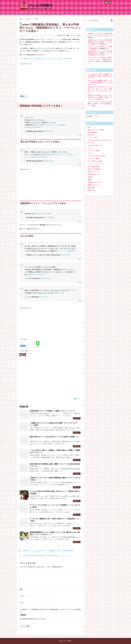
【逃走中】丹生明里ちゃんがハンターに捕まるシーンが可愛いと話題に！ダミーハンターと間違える (100, 97)
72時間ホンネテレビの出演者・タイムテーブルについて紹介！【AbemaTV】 (48, 59)
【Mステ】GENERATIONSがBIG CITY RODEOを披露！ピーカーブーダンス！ (46, 556)
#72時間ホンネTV (44, 125)
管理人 (78, 399)
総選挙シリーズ (93, 185)
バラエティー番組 (75, 36)
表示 (25, 96)
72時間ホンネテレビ (53, 39)
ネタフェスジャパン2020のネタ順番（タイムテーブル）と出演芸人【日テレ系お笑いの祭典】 (100, 59)
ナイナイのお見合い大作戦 (96, 156)
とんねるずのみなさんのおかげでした (100, 140)
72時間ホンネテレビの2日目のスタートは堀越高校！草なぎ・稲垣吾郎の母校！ (46, 551)
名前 (22, 589)
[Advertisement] (35, 78)
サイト (22, 603)
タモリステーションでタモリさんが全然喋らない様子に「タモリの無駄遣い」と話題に (100, 104)
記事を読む (77, 418)
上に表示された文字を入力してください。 (33, 619)
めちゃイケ (91, 143)
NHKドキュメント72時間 (96, 130)
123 (101, 55)
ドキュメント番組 (93, 151)
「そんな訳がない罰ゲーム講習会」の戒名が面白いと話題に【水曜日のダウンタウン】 (100, 76)
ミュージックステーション (96, 164)
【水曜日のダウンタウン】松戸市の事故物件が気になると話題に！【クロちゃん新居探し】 (100, 42)
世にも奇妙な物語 (93, 166)
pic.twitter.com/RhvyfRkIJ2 (33, 127)
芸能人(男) (91, 187)
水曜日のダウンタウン (95, 182)
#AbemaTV (42, 274)
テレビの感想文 (67, 641)
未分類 (90, 177)
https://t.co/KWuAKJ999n (43, 214)
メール (22, 596)
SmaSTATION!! (92, 132)
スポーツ (90, 148)
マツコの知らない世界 (95, 161)
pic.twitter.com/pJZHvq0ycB (38, 157)
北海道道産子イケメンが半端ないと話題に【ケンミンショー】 (52, 411)
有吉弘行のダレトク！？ (96, 174)
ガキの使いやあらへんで (96, 145)
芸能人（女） (92, 190)
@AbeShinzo (29, 118)
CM (89, 127)
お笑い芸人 (91, 135)
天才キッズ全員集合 (94, 169)
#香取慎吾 (63, 125)
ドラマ (90, 153)
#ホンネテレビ (55, 125)
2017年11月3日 (49, 131)
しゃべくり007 (92, 138)
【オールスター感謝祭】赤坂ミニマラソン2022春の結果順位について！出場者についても (100, 82)
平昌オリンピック (93, 172)
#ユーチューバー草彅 (63, 154)
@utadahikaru (51, 154)
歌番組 (90, 180)
